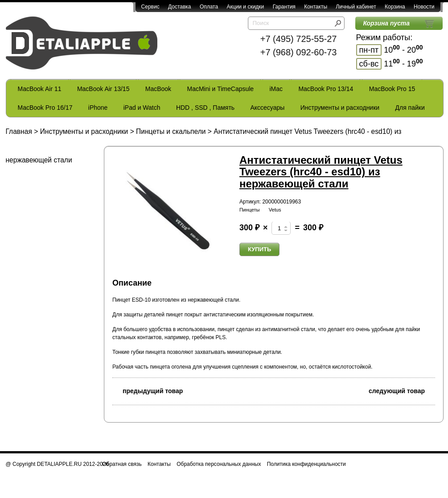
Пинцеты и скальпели (171, 131)
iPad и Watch (142, 108)
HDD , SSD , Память (205, 108)
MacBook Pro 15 (392, 89)
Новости (424, 7)
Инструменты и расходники (340, 108)
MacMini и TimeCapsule (220, 89)
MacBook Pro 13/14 (326, 89)
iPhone (98, 108)
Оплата (209, 7)
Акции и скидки (246, 7)
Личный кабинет (356, 7)
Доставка (180, 7)
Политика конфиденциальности (306, 464)
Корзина (395, 7)
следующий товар (402, 390)
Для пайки (410, 108)
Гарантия (284, 7)
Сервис (150, 7)
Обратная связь (122, 464)
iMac (276, 89)
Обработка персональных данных (219, 464)
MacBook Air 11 (40, 89)
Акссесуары (267, 108)
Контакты (316, 7)
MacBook (158, 89)
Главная (19, 131)
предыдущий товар (148, 390)
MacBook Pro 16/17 (45, 108)
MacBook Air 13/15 (103, 89)
